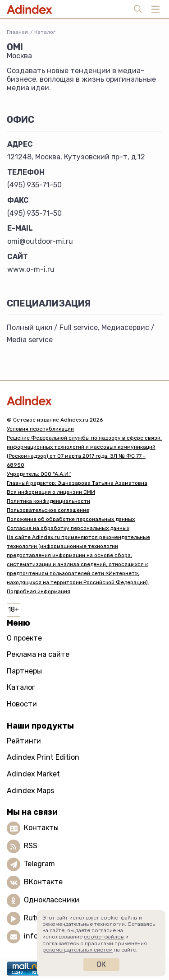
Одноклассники (52, 900)
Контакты (41, 828)
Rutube (36, 918)
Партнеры (24, 671)
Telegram (39, 864)
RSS (31, 846)
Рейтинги (24, 741)
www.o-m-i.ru (31, 269)
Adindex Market (33, 774)
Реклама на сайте (38, 654)
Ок (101, 964)
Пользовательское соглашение (48, 510)
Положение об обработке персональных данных (71, 519)
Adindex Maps (30, 791)
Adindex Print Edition (43, 757)
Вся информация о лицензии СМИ (51, 492)
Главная (17, 32)
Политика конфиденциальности (48, 501)
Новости (22, 704)
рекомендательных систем (78, 950)
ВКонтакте (43, 882)
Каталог (45, 32)
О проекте (24, 638)
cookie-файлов (104, 937)
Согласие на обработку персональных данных (68, 528)
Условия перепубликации (40, 429)
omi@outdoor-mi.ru (40, 241)
